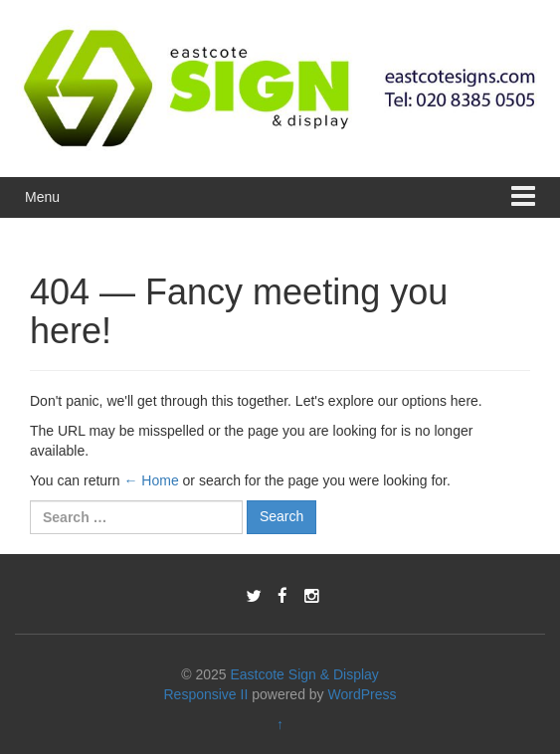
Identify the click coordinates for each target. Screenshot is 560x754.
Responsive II (206, 694)
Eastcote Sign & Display (304, 674)
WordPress (363, 694)
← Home (151, 480)
